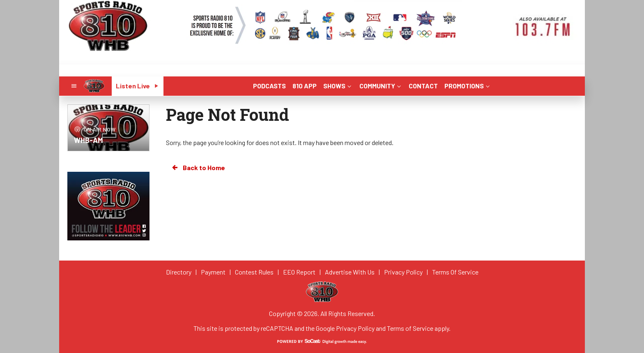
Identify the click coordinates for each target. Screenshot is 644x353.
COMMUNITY (381, 85)
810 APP (305, 86)
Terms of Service (410, 328)
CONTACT (423, 86)
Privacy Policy (355, 328)
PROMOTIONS (468, 85)
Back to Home (198, 168)
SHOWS (338, 85)
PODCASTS (269, 86)
